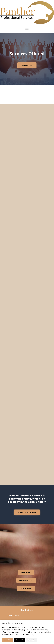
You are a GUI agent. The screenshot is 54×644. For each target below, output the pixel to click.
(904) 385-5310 (13, 615)
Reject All (19, 640)
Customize (32, 640)
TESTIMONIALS (25, 580)
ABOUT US (25, 572)
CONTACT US (27, 65)
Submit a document (27, 512)
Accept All (8, 640)
